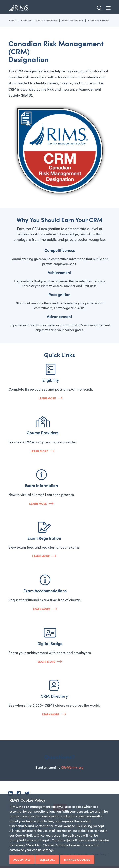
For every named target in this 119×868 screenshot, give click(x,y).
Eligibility (26, 20)
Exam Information (72, 20)
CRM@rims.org (72, 767)
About (13, 20)
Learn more (47, 398)
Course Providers (47, 20)
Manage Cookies (77, 860)
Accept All (22, 860)
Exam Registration (99, 20)
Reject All (47, 860)
